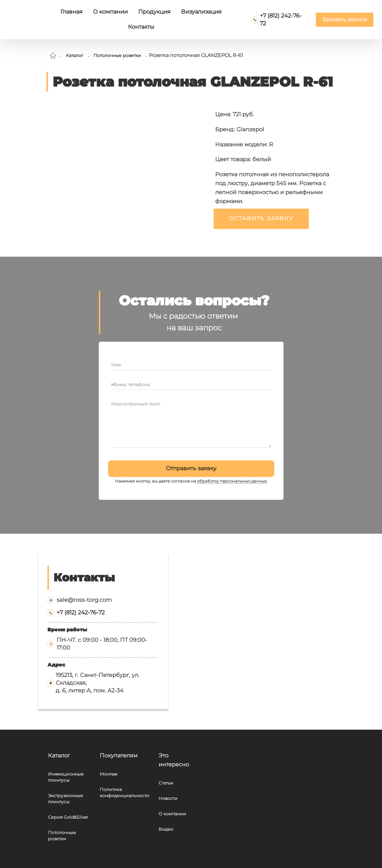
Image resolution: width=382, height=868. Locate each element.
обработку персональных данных (232, 481)
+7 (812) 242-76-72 (81, 613)
